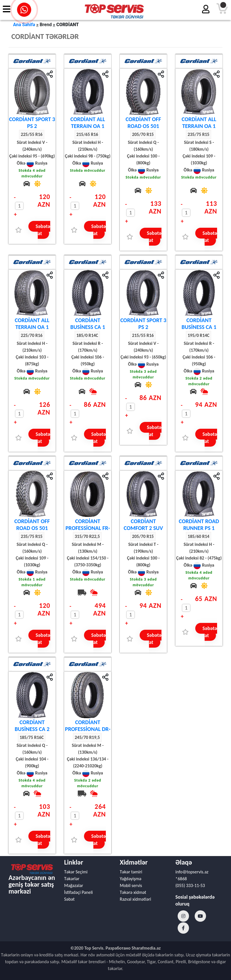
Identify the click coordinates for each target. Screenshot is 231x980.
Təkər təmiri (131, 872)
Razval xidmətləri (135, 899)
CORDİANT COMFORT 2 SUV (143, 525)
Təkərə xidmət (133, 892)
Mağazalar (74, 885)
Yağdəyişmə (131, 879)
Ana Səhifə (24, 25)
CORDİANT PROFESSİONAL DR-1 (88, 729)
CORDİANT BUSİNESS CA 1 (88, 324)
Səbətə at (43, 230)
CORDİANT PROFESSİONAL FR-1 (88, 528)
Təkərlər (72, 879)
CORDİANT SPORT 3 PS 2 (32, 123)
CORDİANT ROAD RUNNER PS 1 (199, 525)
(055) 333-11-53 (190, 885)
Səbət (69, 899)
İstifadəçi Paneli (78, 892)
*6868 (181, 879)
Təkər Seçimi (76, 872)
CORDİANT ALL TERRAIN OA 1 (88, 123)
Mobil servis (131, 885)
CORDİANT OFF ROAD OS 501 (143, 123)
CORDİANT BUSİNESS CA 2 (32, 726)
